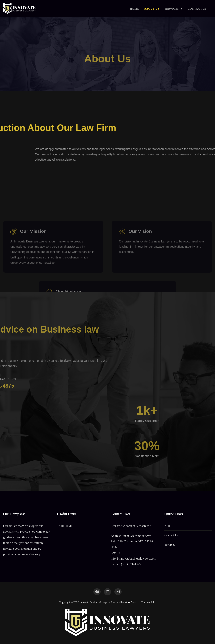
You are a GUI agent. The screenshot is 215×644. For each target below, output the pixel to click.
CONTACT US (197, 9)
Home (168, 526)
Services (170, 545)
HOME (134, 9)
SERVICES (172, 9)
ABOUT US (152, 9)
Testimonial (64, 526)
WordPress (130, 602)
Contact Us (171, 535)
